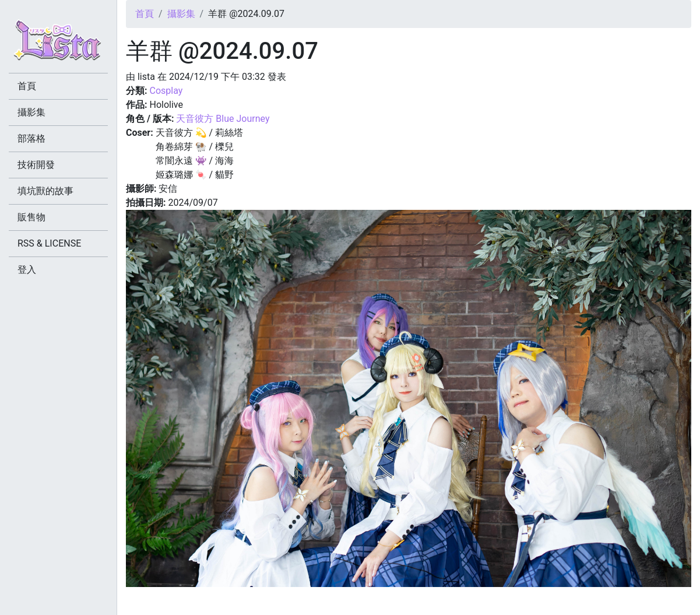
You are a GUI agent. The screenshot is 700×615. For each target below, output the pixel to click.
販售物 (31, 217)
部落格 (31, 138)
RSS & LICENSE (49, 243)
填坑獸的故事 (45, 191)
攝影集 (181, 14)
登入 (27, 270)
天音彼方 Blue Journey (223, 119)
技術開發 (36, 165)
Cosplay (166, 91)
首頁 (145, 14)
